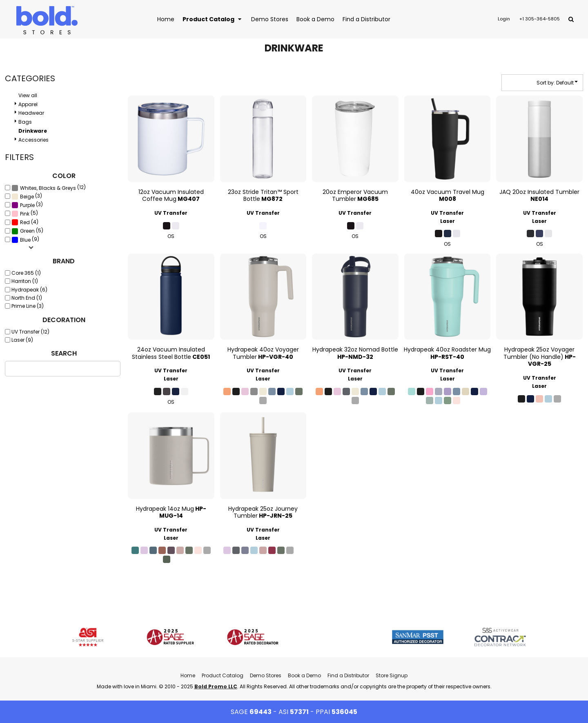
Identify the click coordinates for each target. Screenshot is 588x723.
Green (27, 231)
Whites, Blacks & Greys (48, 188)
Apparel (28, 104)
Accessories (33, 140)
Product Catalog (223, 675)
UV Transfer (171, 213)
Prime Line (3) (28, 306)
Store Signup (392, 675)
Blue (25, 240)
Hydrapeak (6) (29, 290)
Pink (25, 214)
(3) (27, 196)
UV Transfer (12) (30, 332)
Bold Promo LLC (216, 686)
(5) (25, 214)
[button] (213, 19)
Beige (27, 197)
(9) (25, 239)
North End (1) (27, 298)
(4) (25, 222)
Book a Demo (304, 675)
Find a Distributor (348, 675)
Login (504, 19)
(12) (49, 188)
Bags (25, 122)
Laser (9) (22, 340)
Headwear (31, 113)
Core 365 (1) (26, 273)
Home (188, 675)
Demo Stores (266, 675)
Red (25, 222)
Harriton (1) (25, 281)
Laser (448, 221)
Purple (27, 205)
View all (28, 95)
